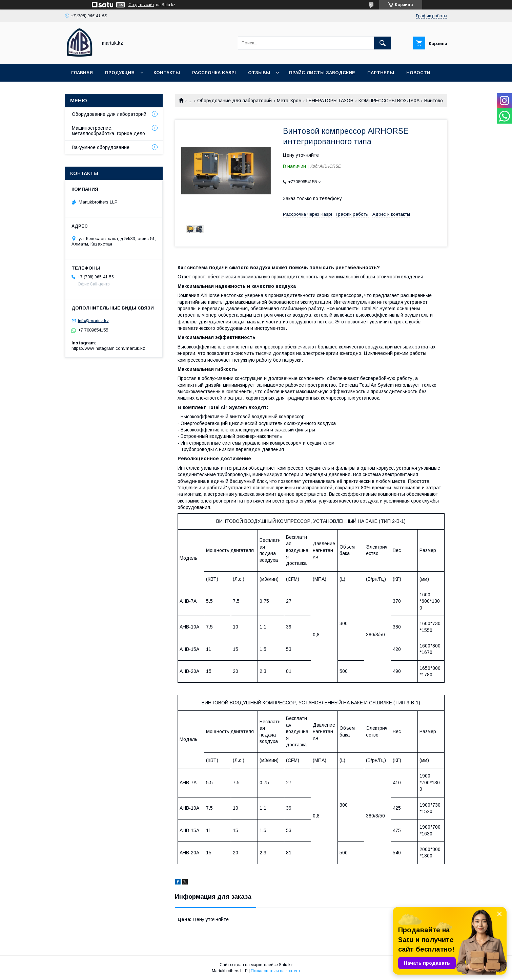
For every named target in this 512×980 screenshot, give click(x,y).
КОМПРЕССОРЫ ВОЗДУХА (389, 101)
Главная (82, 73)
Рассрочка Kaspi (214, 73)
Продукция (120, 73)
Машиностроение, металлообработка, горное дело (108, 131)
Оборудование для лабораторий (234, 101)
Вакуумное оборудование (101, 147)
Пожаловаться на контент (275, 971)
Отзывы (259, 73)
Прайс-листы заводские (322, 73)
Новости (418, 73)
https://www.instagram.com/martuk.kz (108, 348)
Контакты (167, 73)
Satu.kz (286, 965)
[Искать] (383, 43)
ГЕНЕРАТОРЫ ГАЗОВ (330, 101)
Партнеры (381, 73)
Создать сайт (141, 5)
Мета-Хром (289, 101)
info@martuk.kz (93, 321)
